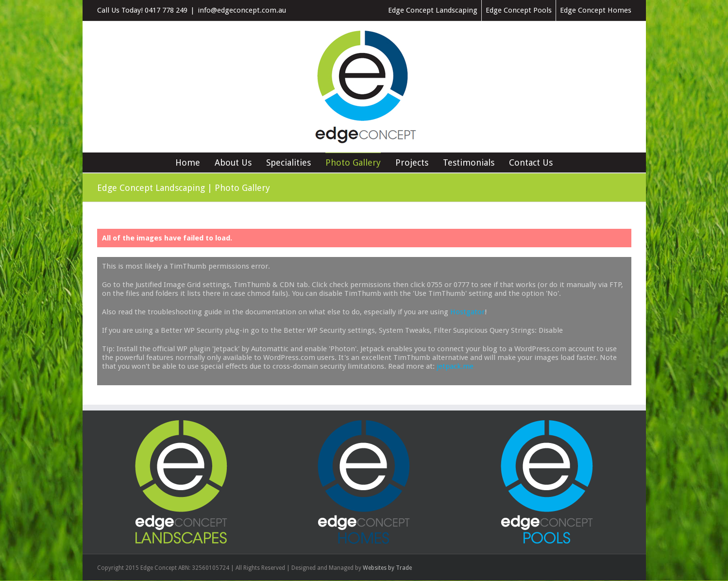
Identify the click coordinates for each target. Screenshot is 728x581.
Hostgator (467, 312)
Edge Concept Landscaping (433, 10)
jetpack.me (455, 366)
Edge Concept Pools (519, 10)
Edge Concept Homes (596, 10)
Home (188, 162)
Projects (412, 162)
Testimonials (469, 162)
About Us (233, 162)
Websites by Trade (387, 568)
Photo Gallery (353, 162)
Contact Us (531, 162)
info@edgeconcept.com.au (242, 10)
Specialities (288, 162)
